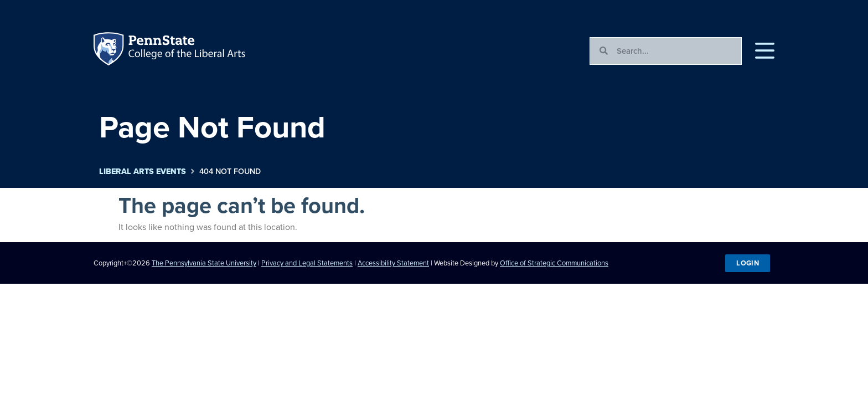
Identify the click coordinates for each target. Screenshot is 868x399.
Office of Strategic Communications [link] (554, 263)
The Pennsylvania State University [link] (204, 263)
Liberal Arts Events (143, 172)
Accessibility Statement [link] (393, 263)
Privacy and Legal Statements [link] (307, 263)
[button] (765, 51)
